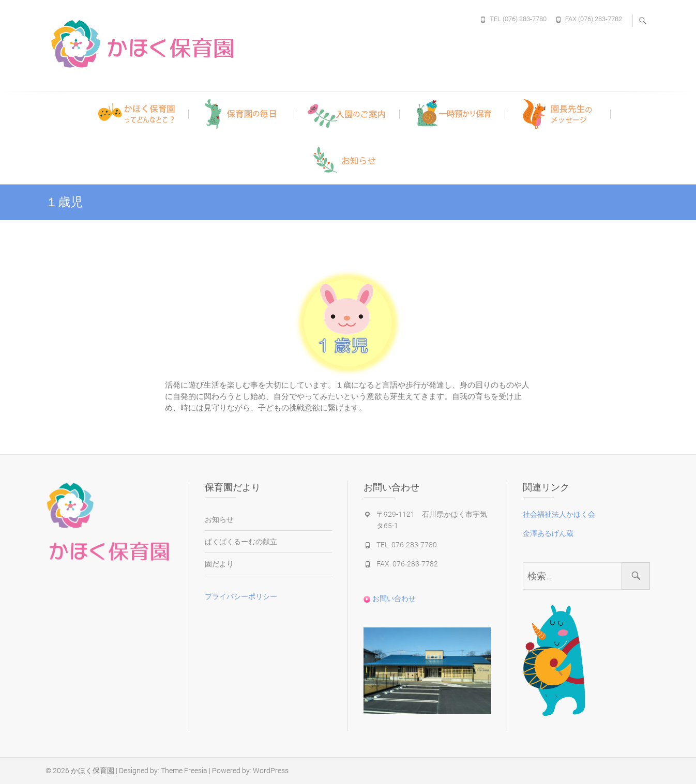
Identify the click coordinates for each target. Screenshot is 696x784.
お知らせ (219, 519)
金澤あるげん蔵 (548, 533)
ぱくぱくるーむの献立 (241, 542)
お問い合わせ (390, 598)
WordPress (271, 771)
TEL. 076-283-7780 (407, 545)
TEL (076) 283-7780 (518, 19)
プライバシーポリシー (241, 596)
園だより (219, 564)
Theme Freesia (184, 771)
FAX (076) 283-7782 (594, 19)
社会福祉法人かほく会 (559, 514)
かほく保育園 (93, 771)
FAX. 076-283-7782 (407, 564)
